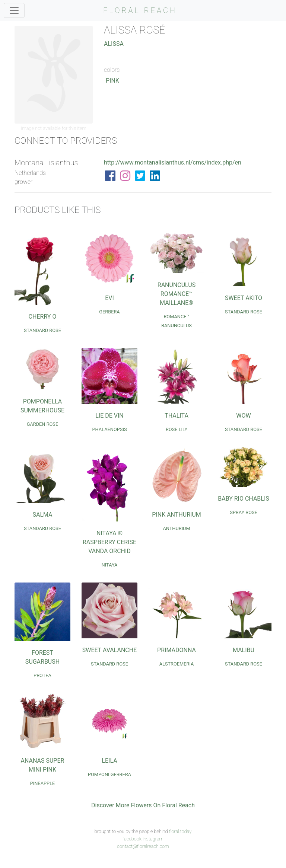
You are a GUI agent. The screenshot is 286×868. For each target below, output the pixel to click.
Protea (42, 675)
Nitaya (110, 565)
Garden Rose (43, 424)
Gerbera (109, 312)
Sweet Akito (244, 298)
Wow (243, 416)
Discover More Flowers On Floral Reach (143, 805)
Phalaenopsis (110, 429)
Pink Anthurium (176, 515)
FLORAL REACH (140, 10)
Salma (42, 515)
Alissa (114, 44)
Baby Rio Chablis (244, 499)
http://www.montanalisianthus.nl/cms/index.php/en (173, 162)
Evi (109, 298)
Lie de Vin (109, 416)
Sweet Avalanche (110, 650)
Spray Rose (244, 512)
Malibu (244, 650)
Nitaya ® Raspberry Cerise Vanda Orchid (109, 542)
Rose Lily (177, 429)
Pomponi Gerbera (109, 774)
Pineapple (43, 783)
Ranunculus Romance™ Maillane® (177, 294)
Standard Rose (42, 330)
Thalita (177, 416)
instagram (153, 839)
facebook (132, 839)
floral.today (180, 831)
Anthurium (176, 528)
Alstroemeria (177, 664)
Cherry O (43, 317)
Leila (109, 761)
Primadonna (177, 650)
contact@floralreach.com (143, 846)
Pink (112, 81)
